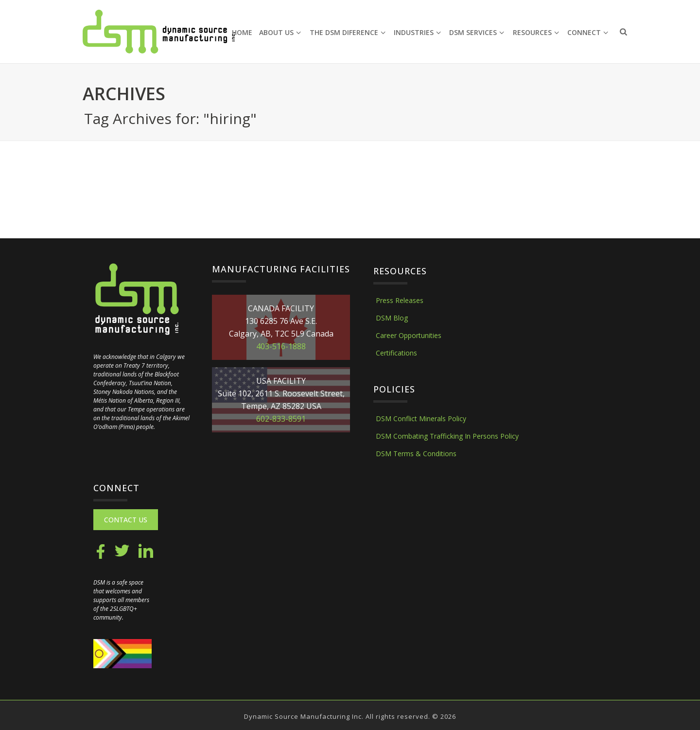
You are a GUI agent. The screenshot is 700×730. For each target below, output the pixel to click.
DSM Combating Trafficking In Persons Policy (447, 436)
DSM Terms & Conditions (416, 454)
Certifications (396, 353)
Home (242, 32)
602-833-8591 (281, 419)
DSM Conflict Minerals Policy (421, 418)
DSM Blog (392, 318)
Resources (536, 32)
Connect (588, 32)
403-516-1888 (281, 346)
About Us (280, 32)
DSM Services (477, 32)
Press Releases (400, 300)
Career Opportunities (409, 335)
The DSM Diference (348, 32)
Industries (417, 32)
